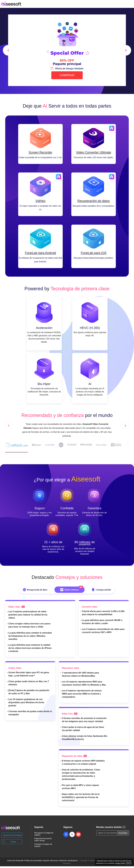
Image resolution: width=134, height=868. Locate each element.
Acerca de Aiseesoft (15, 862)
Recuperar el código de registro (44, 836)
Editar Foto (70, 715)
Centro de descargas (13, 837)
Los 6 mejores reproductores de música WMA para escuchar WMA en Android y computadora (82, 695)
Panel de (63, 862)
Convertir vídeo (90, 609)
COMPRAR (67, 75)
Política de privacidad (33, 862)
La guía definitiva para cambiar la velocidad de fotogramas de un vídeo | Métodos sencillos (30, 638)
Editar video (17, 609)
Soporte (46, 862)
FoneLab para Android (40, 255)
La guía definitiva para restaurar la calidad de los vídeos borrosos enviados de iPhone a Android (30, 650)
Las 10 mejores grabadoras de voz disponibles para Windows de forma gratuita (26, 704)
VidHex (41, 202)
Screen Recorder (40, 153)
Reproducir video (71, 670)
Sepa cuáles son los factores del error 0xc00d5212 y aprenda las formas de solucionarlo (81, 799)
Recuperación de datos (94, 202)
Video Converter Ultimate (94, 153)
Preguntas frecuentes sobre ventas (43, 841)
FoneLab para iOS (94, 255)
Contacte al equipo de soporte (43, 847)
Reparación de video (74, 758)
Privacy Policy (120, 863)
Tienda (13, 843)
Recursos (54, 862)
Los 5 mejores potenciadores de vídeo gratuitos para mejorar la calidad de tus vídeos (28, 616)
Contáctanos (73, 862)
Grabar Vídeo (15, 670)
